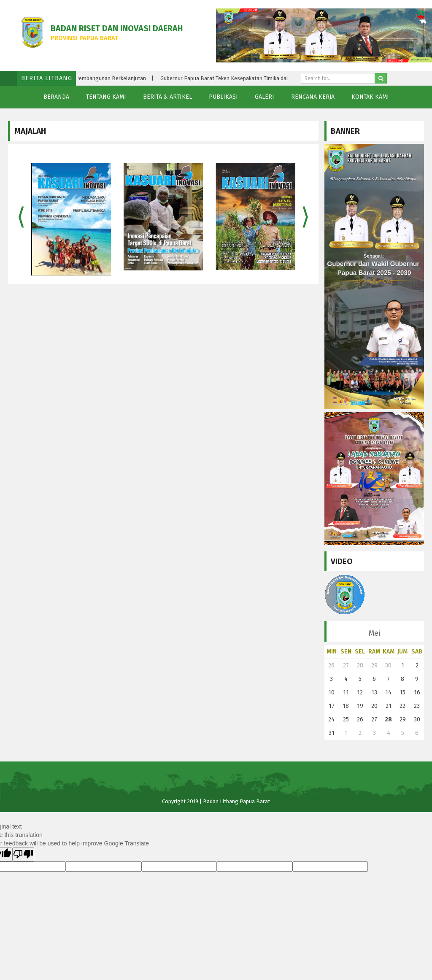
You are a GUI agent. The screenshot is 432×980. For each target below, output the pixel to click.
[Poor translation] (23, 854)
